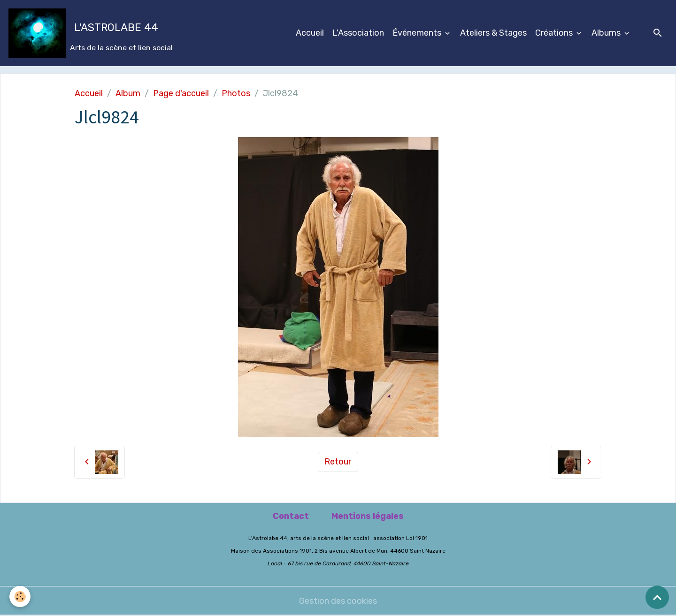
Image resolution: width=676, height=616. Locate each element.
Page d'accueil (181, 93)
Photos (236, 93)
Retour (338, 462)
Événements (418, 33)
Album (128, 93)
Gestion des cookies (338, 601)
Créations (555, 33)
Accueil (310, 33)
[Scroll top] (657, 597)
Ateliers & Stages (493, 33)
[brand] (91, 33)
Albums (607, 33)
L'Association (358, 33)
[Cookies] (20, 597)
